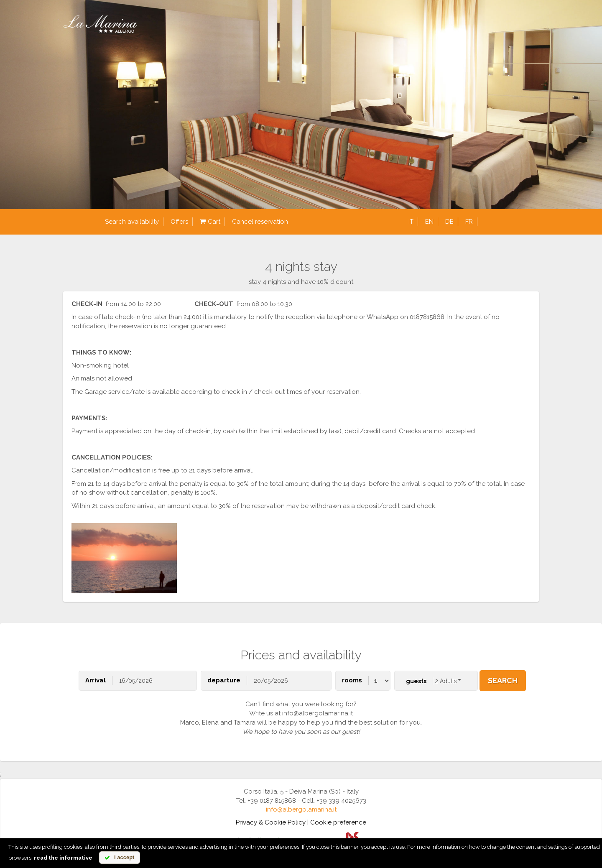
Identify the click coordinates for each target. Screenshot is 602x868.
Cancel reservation (260, 222)
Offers (179, 222)
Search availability (132, 222)
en (429, 222)
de (449, 222)
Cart (210, 222)
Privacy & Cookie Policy (271, 822)
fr (469, 222)
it (411, 222)
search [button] (503, 680)
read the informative (63, 858)
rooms (352, 680)
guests (416, 681)
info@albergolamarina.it (301, 809)
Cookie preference (338, 822)
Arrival (96, 680)
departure (224, 680)
